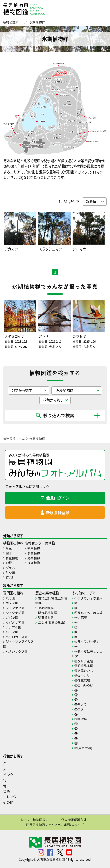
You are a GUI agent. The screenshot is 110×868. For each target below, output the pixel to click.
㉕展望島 (81, 719)
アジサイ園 (13, 627)
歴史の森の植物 (47, 593)
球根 (9, 563)
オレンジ (10, 797)
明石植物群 (46, 617)
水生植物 (12, 558)
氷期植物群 (37, 22)
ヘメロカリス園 (17, 637)
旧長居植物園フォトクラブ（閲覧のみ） (53, 825)
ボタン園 (12, 603)
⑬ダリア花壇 (84, 661)
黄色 (6, 791)
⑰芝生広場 (82, 680)
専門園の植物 (13, 593)
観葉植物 (34, 548)
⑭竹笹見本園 (84, 666)
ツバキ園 (12, 617)
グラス (10, 568)
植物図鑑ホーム (14, 22)
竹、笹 (10, 577)
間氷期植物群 (47, 613)
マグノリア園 (15, 622)
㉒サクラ (81, 704)
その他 (8, 802)
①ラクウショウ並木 (88, 598)
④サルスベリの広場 (88, 613)
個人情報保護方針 (74, 820)
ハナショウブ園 (17, 651)
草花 (9, 548)
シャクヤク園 (15, 608)
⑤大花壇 (81, 617)
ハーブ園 (12, 632)
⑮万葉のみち (84, 671)
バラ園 (10, 598)
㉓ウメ (79, 709)
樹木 (9, 553)
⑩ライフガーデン (87, 642)
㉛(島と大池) (83, 748)
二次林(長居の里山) (52, 622)
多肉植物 (34, 563)
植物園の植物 (13, 543)
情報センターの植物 (40, 543)
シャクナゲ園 (15, 613)
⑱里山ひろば (84, 685)
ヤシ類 (10, 573)
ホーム (24, 820)
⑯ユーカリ (82, 676)
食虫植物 (34, 553)
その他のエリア (84, 593)
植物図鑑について (45, 820)
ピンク (8, 775)
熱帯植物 (34, 558)
